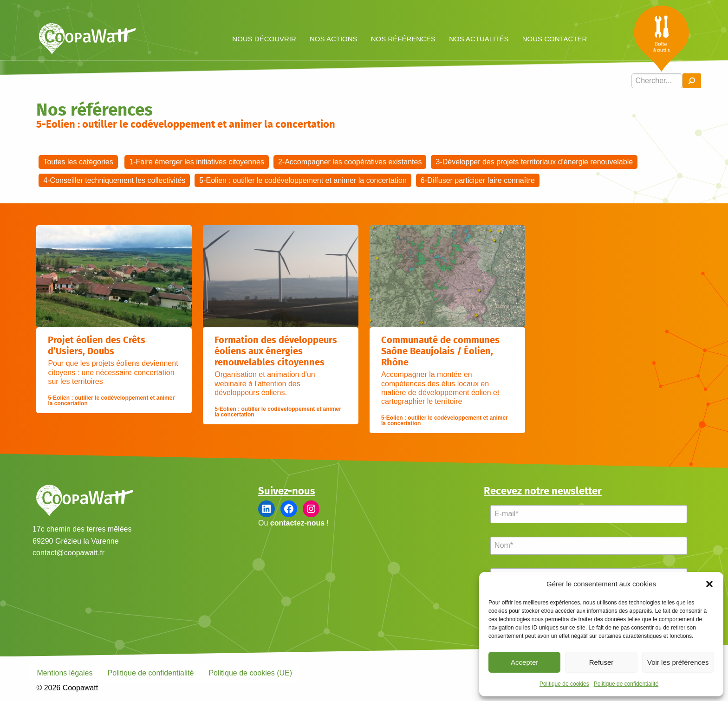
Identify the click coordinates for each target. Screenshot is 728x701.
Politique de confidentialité (626, 684)
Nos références (403, 39)
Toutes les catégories (78, 162)
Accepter (524, 662)
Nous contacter (555, 39)
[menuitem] (264, 38)
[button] (709, 584)
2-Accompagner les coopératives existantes (350, 162)
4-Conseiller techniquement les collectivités (114, 180)
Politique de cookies (564, 684)
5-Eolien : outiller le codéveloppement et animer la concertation (303, 180)
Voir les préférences (678, 662)
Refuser (601, 662)
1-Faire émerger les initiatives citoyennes (197, 162)
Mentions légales (65, 673)
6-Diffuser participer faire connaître (478, 180)
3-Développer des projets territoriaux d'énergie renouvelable (534, 162)
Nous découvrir (264, 39)
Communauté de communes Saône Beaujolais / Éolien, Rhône (440, 351)
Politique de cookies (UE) (250, 673)
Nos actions (334, 39)
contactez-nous (297, 523)
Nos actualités (479, 39)
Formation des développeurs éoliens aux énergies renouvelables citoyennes (276, 351)
